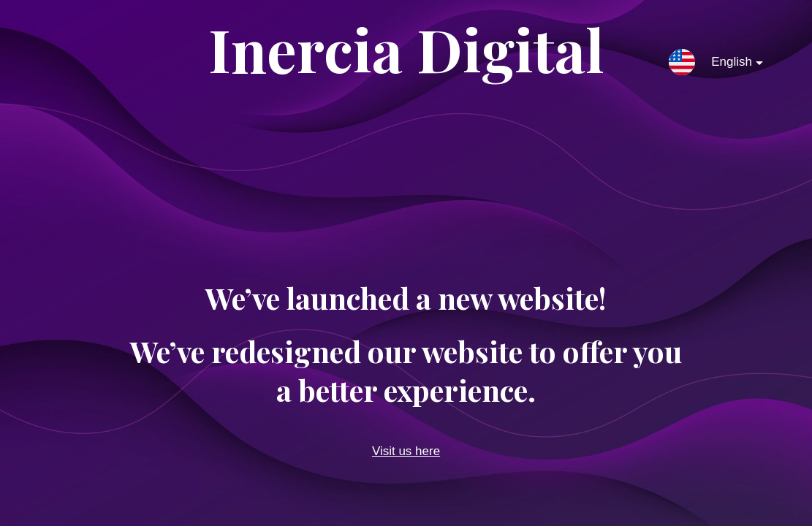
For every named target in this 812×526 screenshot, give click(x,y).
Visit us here (406, 451)
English (725, 65)
